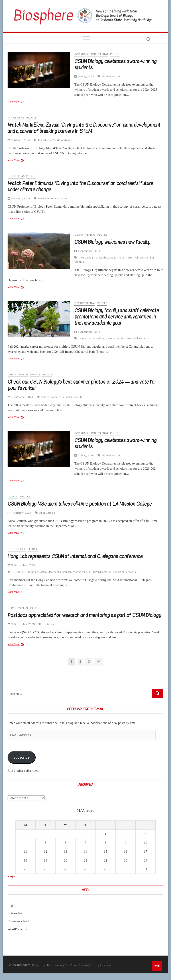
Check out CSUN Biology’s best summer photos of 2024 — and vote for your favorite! (82, 385)
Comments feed (18, 921)
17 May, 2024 (84, 455)
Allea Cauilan (47, 513)
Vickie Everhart (142, 338)
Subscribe (21, 757)
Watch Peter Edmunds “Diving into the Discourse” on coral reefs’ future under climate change (80, 186)
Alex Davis (85, 258)
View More (19, 102)
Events (35, 374)
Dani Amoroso (87, 338)
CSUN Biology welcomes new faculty (112, 242)
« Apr (11, 876)
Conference (17, 549)
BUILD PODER (21, 572)
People (115, 54)
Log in (12, 905)
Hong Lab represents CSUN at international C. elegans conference (75, 556)
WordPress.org (17, 929)
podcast (66, 140)
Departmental (98, 54)
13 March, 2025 (19, 198)
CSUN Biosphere (19, 965)
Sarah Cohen (124, 338)
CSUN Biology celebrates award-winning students (115, 64)
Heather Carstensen (60, 572)
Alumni (13, 496)
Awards (80, 54)
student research (51, 397)
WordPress (70, 965)
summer (67, 397)
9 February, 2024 (19, 513)
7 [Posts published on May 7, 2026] (85, 843)
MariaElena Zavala (49, 140)
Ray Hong (119, 572)
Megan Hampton (102, 572)
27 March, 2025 (19, 140)
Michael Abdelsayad (104, 258)
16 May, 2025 (84, 76)
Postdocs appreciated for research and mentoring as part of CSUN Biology (84, 615)
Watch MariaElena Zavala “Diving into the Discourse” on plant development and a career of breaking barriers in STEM (84, 128)
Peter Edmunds (47, 198)
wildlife (78, 397)
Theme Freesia (55, 965)
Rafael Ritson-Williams (131, 258)
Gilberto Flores (106, 338)
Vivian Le (131, 572)
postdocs (48, 624)
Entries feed (16, 913)
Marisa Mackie (82, 572)
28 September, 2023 (21, 565)
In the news (16, 117)
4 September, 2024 (87, 251)
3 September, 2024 (20, 397)
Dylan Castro (39, 572)
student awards (111, 76)
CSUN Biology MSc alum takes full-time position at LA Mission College (80, 504)
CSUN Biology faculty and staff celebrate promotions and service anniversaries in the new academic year (117, 317)
